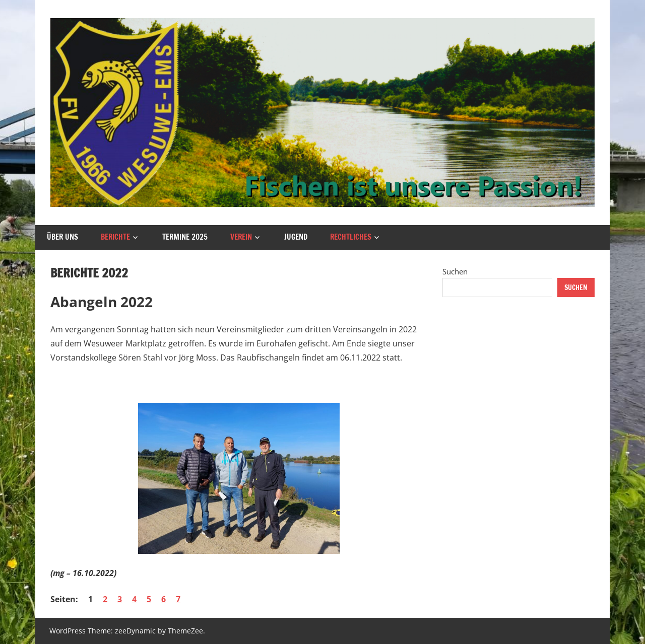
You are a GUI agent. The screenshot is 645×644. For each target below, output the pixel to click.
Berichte (115, 237)
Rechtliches (351, 237)
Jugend (296, 237)
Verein (241, 237)
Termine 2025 (185, 237)
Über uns (62, 237)
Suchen (455, 271)
